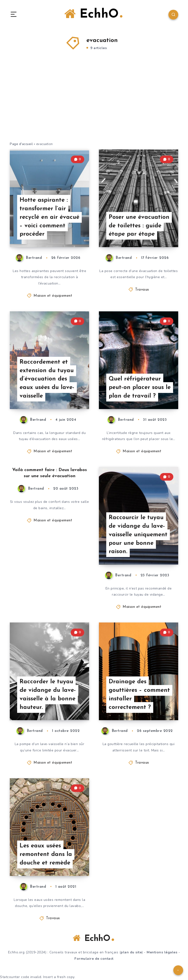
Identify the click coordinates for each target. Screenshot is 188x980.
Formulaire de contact (94, 959)
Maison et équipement (53, 296)
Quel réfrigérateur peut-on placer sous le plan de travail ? (140, 388)
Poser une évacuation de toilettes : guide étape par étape (139, 226)
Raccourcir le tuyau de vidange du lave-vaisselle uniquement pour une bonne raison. (138, 535)
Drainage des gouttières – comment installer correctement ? (139, 695)
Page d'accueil (21, 144)
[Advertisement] (94, 102)
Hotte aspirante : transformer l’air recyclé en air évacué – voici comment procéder (49, 217)
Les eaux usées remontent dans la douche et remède (46, 854)
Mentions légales (162, 952)
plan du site (131, 952)
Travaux (142, 290)
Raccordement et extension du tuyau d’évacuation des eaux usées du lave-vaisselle (47, 379)
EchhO (93, 14)
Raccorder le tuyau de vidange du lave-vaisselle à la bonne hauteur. (48, 695)
